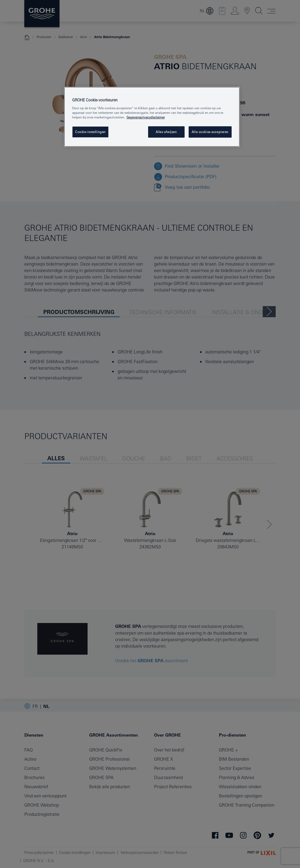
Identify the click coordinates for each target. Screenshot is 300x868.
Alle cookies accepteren (210, 132)
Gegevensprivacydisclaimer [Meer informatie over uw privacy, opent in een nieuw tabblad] (146, 117)
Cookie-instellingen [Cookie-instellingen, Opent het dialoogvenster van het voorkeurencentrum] (90, 132)
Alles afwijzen (166, 132)
